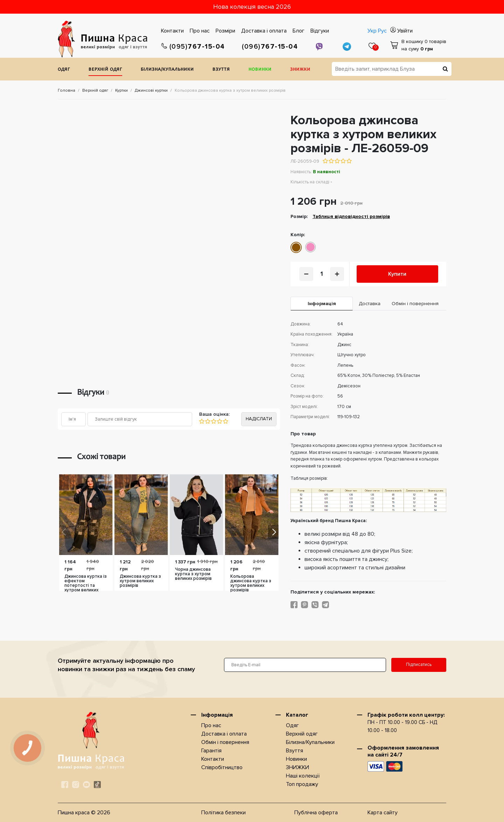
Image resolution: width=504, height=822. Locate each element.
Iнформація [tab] (322, 304)
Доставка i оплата (264, 31)
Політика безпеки (223, 813)
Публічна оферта (316, 813)
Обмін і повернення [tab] (415, 304)
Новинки (260, 70)
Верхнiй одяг (105, 70)
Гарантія (211, 751)
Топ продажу (302, 784)
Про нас (200, 31)
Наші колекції (303, 776)
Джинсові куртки (151, 90)
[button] (273, 532)
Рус (382, 31)
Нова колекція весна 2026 (252, 7)
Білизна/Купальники (167, 70)
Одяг (64, 70)
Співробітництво (222, 767)
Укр (372, 31)
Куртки (121, 90)
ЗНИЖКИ (300, 70)
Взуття (221, 70)
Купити (397, 274)
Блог (299, 31)
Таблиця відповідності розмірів (351, 216)
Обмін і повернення (225, 742)
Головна (66, 90)
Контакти (172, 31)
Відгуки (320, 31)
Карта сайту (383, 813)
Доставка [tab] (370, 304)
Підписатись (419, 665)
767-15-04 (193, 47)
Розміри (225, 31)
